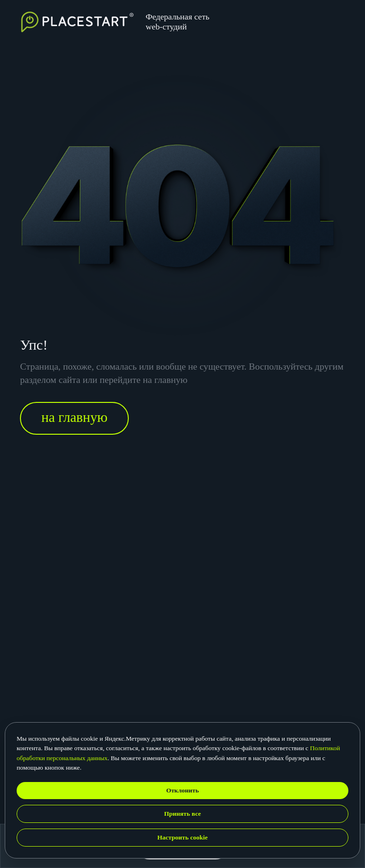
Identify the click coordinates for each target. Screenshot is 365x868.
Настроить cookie (182, 837)
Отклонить (183, 790)
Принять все (182, 814)
